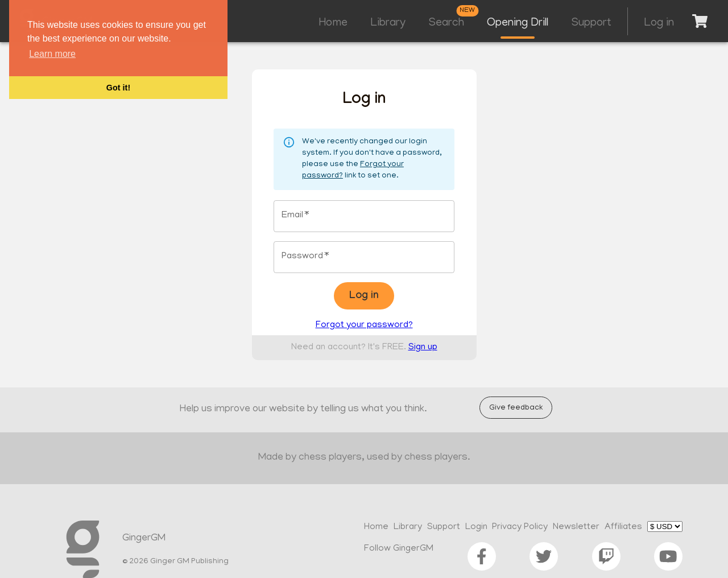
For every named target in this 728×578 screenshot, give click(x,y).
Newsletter (576, 527)
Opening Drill (518, 23)
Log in (659, 23)
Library (388, 23)
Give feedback (516, 408)
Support (591, 23)
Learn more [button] (52, 54)
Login (476, 527)
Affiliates (623, 527)
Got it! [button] (118, 88)
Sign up (423, 348)
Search (446, 23)
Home (333, 23)
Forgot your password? (364, 325)
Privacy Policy (520, 527)
